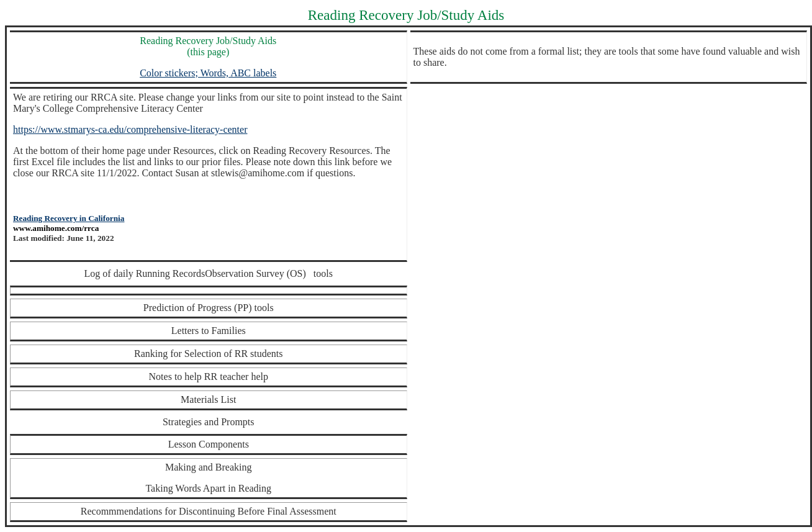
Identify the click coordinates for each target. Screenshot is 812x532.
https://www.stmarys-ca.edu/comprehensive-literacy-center (130, 129)
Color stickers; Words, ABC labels (208, 73)
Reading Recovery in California (69, 218)
